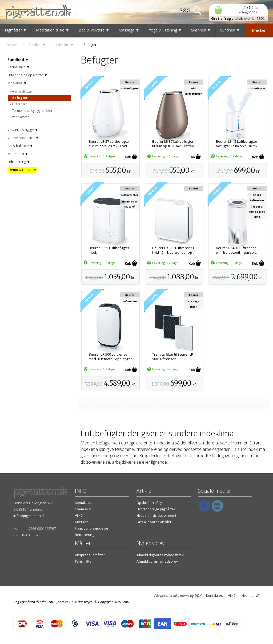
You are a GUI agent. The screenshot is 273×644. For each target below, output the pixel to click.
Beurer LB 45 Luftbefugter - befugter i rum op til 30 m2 (238, 144)
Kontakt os (83, 503)
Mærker (81, 522)
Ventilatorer (21, 117)
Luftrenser (19, 104)
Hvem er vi (83, 509)
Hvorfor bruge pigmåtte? (156, 509)
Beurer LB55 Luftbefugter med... (109, 250)
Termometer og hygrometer (32, 111)
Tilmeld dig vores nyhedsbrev (160, 555)
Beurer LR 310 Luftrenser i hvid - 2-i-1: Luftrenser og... (173, 250)
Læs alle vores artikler (154, 522)
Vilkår (79, 515)
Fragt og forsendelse (92, 528)
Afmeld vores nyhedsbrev (157, 561)
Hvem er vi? (251, 595)
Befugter (20, 98)
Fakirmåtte (83, 561)
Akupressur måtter (90, 555)
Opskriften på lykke (152, 503)
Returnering (85, 535)
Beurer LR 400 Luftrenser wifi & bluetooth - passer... (237, 250)
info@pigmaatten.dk (29, 516)
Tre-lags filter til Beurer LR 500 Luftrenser (173, 357)
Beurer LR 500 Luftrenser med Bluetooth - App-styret (110, 357)
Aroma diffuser (23, 91)
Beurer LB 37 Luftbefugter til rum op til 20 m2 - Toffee (173, 144)
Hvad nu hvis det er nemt (156, 515)
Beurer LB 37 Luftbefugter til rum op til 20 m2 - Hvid (109, 144)
